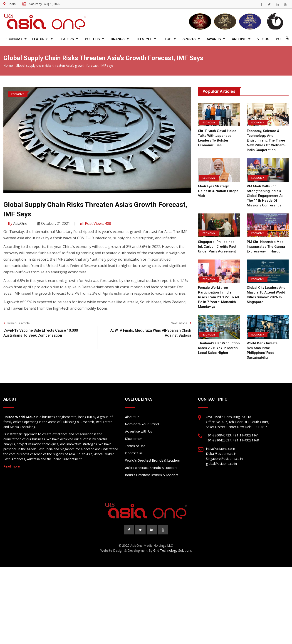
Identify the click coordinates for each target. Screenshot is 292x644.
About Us (132, 417)
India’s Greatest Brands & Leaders (152, 475)
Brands (118, 39)
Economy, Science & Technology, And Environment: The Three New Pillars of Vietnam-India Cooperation (266, 140)
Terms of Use (135, 446)
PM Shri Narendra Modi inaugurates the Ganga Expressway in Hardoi (266, 247)
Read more (12, 466)
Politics (92, 39)
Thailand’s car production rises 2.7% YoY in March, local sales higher (219, 348)
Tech (167, 39)
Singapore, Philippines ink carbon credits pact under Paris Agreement (217, 247)
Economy (14, 39)
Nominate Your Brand (142, 424)
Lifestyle (144, 39)
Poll (280, 39)
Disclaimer (134, 439)
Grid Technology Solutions (173, 550)
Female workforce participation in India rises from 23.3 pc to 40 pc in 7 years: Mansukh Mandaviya (218, 297)
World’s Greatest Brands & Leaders (152, 460)
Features (40, 39)
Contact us (134, 453)
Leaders (67, 39)
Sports (189, 39)
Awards (214, 39)
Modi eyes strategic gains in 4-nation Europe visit (218, 191)
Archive (239, 39)
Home (8, 66)
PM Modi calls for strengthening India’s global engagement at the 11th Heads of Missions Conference (265, 196)
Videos (263, 39)
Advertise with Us (139, 431)
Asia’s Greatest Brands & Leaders (151, 468)
